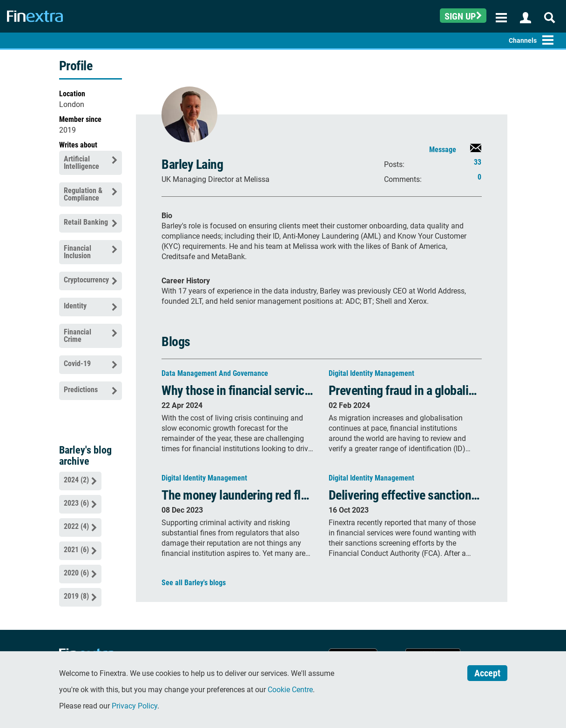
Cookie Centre (290, 690)
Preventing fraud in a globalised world (423, 391)
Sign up (463, 16)
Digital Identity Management (371, 373)
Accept (487, 673)
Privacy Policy (135, 706)
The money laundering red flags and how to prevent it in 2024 (313, 495)
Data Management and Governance (215, 373)
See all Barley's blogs (194, 583)
